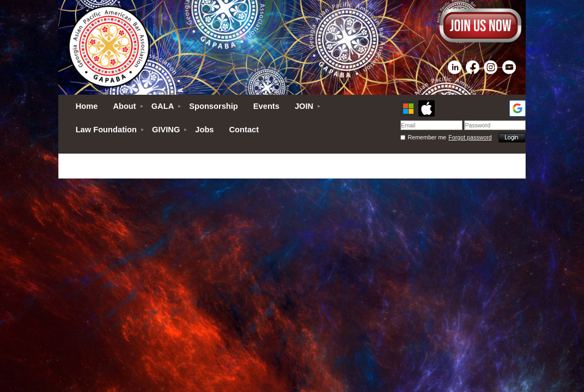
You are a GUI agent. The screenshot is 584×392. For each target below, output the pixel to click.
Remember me (427, 137)
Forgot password (470, 137)
